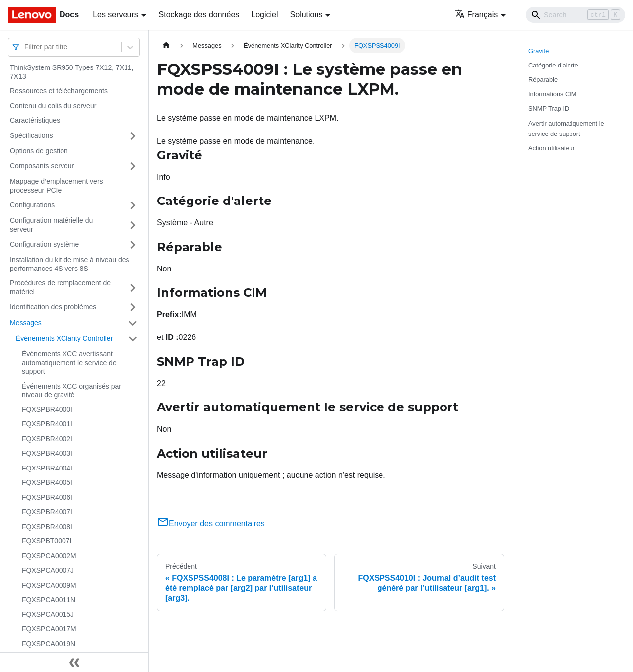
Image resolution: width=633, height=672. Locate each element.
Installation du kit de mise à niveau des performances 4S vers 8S (69, 264)
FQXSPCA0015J (48, 614)
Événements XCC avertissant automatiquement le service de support (69, 363)
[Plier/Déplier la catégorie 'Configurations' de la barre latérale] (133, 205)
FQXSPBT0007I (47, 541)
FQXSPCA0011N (49, 600)
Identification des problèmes (53, 307)
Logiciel (264, 15)
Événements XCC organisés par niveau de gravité (71, 391)
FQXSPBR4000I (47, 409)
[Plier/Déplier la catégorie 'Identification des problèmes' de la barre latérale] (133, 307)
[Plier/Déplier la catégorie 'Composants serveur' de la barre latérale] (133, 166)
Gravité (538, 51)
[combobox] (25, 47)
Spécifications (31, 135)
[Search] (575, 15)
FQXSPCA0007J (48, 570)
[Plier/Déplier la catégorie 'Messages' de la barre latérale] (133, 323)
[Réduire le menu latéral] (74, 662)
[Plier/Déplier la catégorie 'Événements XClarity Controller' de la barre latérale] (133, 339)
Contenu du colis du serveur (53, 106)
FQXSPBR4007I (47, 512)
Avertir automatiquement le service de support (566, 129)
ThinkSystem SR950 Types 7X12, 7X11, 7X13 (72, 72)
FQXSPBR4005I (47, 482)
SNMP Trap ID (549, 108)
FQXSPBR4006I (47, 497)
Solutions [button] (307, 15)
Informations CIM (552, 94)
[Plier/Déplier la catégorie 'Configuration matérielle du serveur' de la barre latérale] (133, 225)
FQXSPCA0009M (49, 585)
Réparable (543, 80)
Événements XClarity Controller (64, 338)
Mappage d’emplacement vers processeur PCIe (57, 186)
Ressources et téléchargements (59, 91)
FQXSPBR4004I (47, 468)
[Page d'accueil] (166, 45)
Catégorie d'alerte (553, 65)
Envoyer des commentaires (211, 523)
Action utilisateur (552, 148)
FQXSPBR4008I (47, 527)
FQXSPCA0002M (49, 556)
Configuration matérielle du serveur (51, 225)
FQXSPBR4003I (47, 453)
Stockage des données (199, 15)
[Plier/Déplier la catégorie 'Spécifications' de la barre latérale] (133, 136)
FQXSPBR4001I (47, 424)
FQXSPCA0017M (49, 629)
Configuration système (44, 244)
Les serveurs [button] (116, 15)
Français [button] (476, 15)
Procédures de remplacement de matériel (60, 287)
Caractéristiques (35, 120)
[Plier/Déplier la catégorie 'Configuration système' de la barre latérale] (133, 245)
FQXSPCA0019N (49, 644)
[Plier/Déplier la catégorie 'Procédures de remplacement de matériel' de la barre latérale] (133, 288)
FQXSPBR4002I (47, 439)
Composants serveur (42, 166)
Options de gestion (39, 151)
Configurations (32, 205)
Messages (26, 323)
